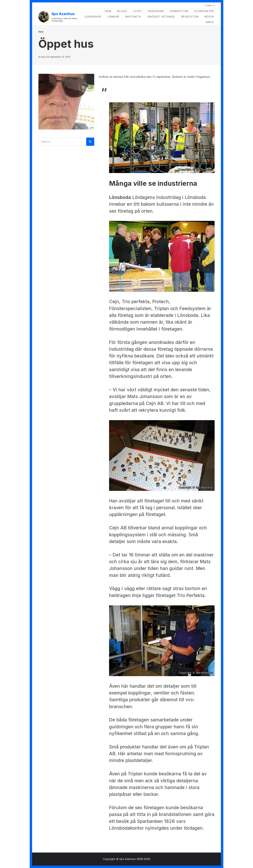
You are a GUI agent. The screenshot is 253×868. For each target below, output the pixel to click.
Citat (138, 11)
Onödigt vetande (161, 17)
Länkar (113, 17)
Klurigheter (204, 11)
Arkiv (210, 22)
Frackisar (156, 11)
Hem (108, 11)
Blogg (122, 11)
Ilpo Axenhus (63, 14)
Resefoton (190, 17)
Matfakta (133, 17)
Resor (209, 17)
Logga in (210, 5)
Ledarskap (93, 17)
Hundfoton (179, 11)
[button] (162, 137)
